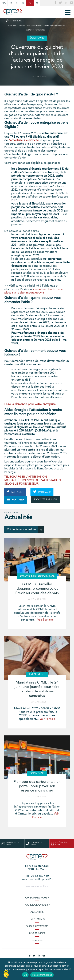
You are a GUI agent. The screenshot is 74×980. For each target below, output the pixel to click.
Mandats (37, 941)
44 (11, 3)
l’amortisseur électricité (24, 140)
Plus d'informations (42, 975)
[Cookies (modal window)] (6, 974)
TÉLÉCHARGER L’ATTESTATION (26, 477)
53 (23, 3)
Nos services (37, 934)
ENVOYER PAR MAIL (46, 500)
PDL (4, 3)
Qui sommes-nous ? (37, 898)
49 (17, 3)
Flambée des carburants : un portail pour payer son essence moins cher (37, 786)
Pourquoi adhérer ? (37, 905)
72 (30, 3)
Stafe (46, 886)
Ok (25, 975)
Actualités (37, 912)
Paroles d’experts (37, 926)
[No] (70, 969)
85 (37, 3)
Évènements (37, 919)
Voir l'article (45, 620)
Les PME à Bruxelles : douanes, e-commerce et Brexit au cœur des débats (37, 589)
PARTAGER (15, 492)
